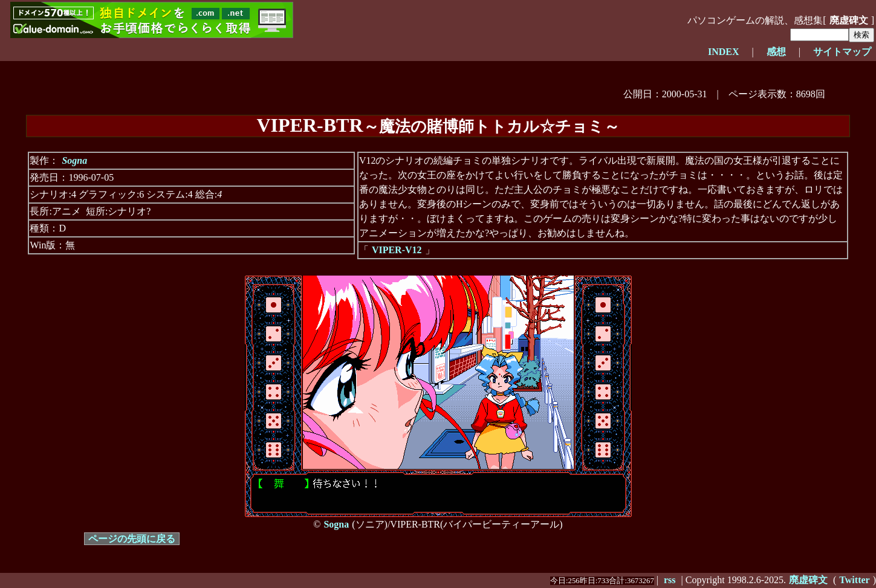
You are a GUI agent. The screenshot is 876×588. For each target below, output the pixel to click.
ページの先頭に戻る (132, 539)
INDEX (724, 52)
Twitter (854, 580)
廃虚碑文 (849, 20)
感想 (776, 52)
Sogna (74, 160)
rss (670, 580)
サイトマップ (842, 52)
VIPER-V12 (397, 250)
